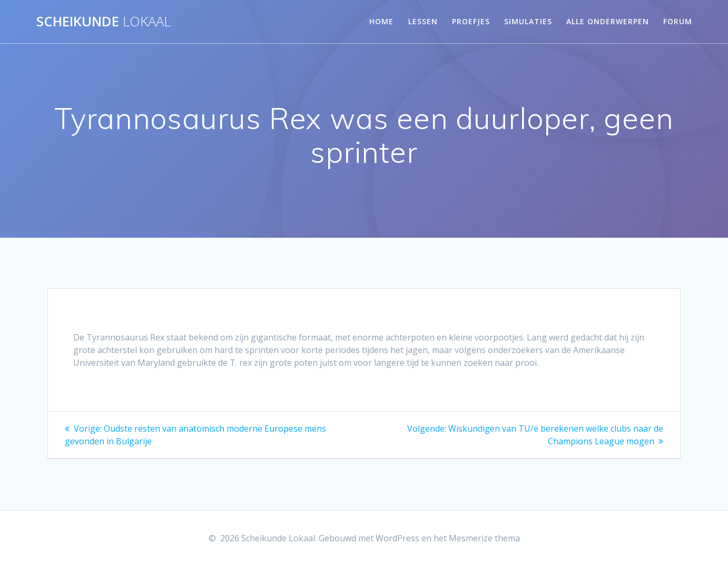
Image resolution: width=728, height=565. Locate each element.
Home (381, 21)
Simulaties (528, 21)
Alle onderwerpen (608, 21)
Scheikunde (104, 22)
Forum (678, 21)
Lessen (423, 21)
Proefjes (471, 21)
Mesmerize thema (484, 538)
